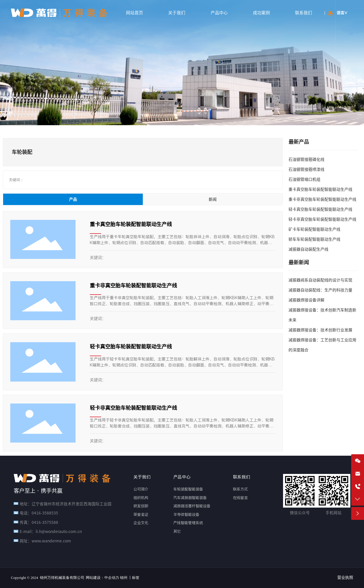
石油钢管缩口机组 (304, 179)
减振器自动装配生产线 (308, 249)
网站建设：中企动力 (102, 578)
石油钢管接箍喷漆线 (306, 169)
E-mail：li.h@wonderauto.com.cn (51, 532)
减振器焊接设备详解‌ (306, 300)
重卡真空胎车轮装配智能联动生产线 (131, 224)
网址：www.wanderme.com (45, 541)
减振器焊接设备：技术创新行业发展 (320, 330)
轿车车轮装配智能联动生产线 (314, 239)
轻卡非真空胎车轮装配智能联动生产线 (133, 408)
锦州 (124, 578)
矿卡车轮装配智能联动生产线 (314, 229)
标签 (136, 578)
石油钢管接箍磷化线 (306, 159)
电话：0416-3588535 (39, 513)
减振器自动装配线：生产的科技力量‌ (320, 290)
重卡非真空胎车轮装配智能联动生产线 (133, 285)
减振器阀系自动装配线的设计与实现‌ (320, 280)
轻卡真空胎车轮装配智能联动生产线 (131, 346)
